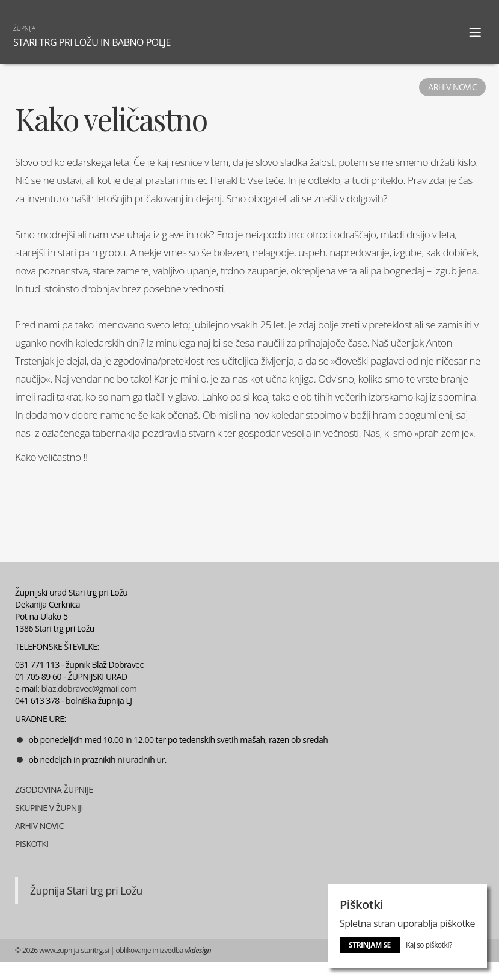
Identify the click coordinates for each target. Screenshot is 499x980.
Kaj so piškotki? (429, 945)
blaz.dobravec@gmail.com (89, 689)
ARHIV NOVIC (39, 826)
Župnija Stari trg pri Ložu (86, 890)
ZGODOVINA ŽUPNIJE (54, 790)
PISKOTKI (32, 844)
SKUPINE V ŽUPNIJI (49, 808)
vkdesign (198, 950)
